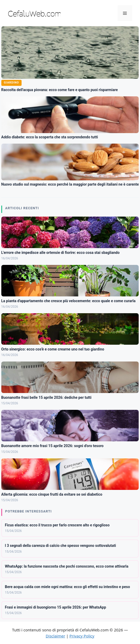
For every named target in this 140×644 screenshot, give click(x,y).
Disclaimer (56, 636)
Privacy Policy (82, 636)
